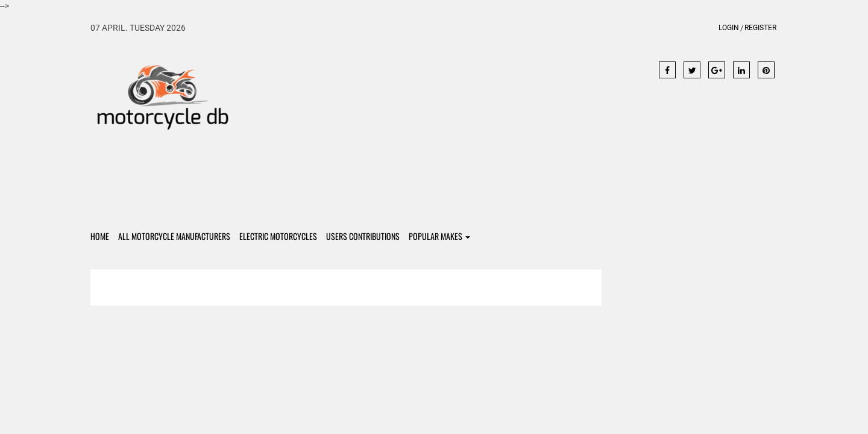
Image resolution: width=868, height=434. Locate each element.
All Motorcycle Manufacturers (174, 236)
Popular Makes (439, 236)
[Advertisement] (434, 128)
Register (760, 28)
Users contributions (363, 236)
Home (100, 236)
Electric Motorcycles (278, 236)
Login (729, 28)
